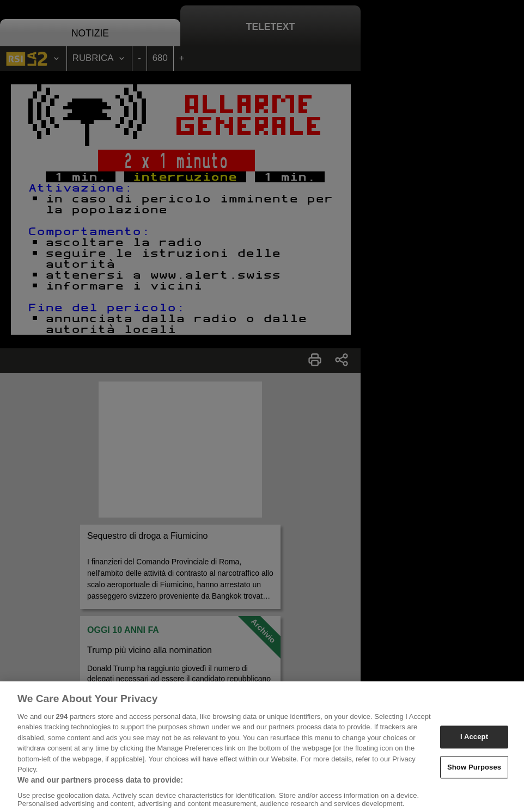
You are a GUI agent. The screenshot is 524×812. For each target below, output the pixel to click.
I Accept (474, 744)
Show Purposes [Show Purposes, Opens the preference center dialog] (474, 774)
